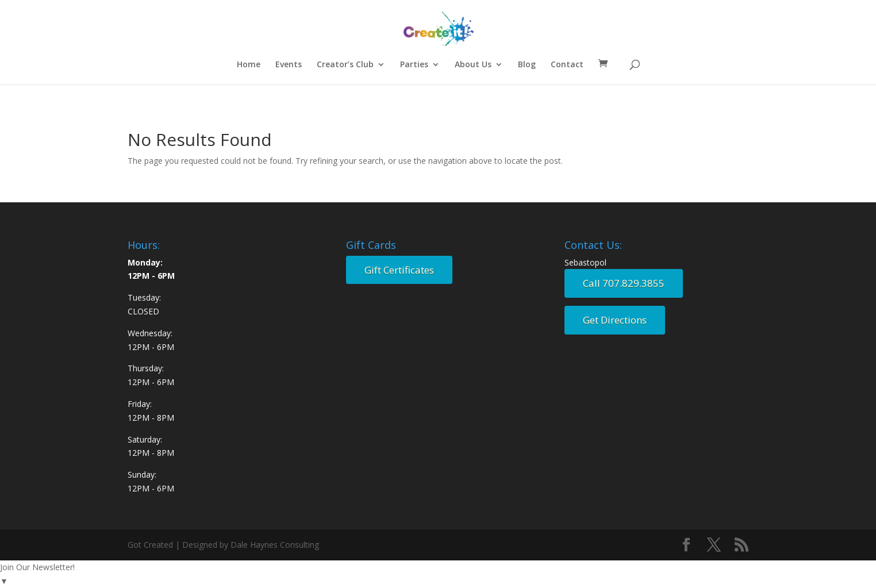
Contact (567, 65)
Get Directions (615, 320)
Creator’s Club (345, 65)
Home (249, 65)
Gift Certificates (399, 270)
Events (289, 65)
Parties (414, 65)
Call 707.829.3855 (624, 283)
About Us (473, 65)
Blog (527, 65)
